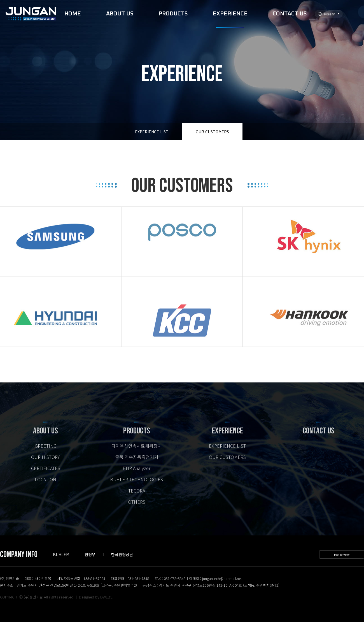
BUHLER (61, 554)
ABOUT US (120, 14)
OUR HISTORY (46, 464)
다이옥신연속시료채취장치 (137, 453)
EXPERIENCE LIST (152, 132)
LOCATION (46, 487)
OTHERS (137, 509)
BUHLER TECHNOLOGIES (136, 487)
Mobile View (342, 555)
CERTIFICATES (46, 475)
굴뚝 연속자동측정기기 (137, 464)
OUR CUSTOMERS (212, 132)
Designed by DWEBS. (96, 597)
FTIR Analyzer (136, 475)
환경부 (90, 554)
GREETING (46, 453)
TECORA (137, 498)
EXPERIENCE (230, 14)
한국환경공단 (122, 554)
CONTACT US (290, 14)
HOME (73, 14)
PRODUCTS (173, 14)
